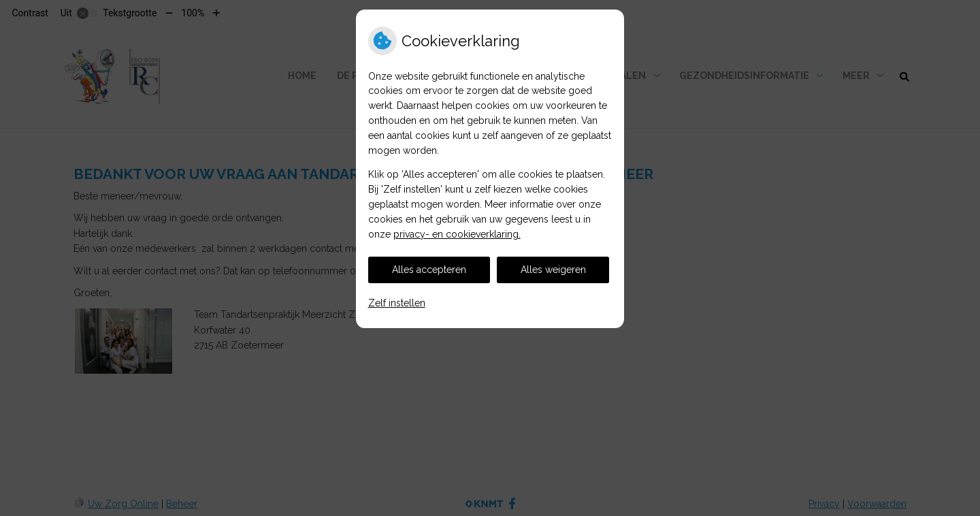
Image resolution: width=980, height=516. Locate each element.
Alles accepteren (429, 270)
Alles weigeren (553, 270)
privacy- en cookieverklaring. (457, 234)
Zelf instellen (397, 303)
